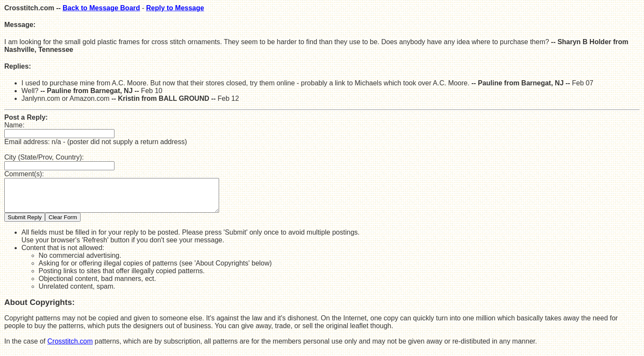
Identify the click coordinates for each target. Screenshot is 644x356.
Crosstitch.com (70, 348)
